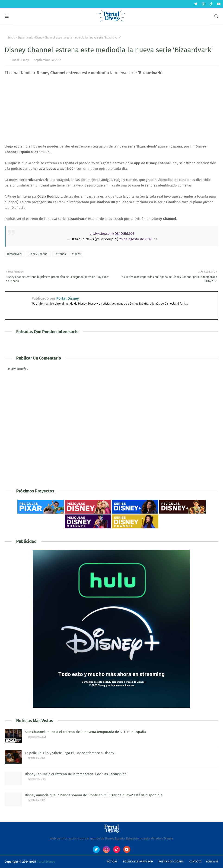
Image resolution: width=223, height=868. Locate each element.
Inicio (12, 38)
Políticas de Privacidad (138, 862)
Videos (76, 254)
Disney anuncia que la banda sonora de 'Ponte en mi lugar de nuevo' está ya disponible (94, 795)
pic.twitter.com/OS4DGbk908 (112, 234)
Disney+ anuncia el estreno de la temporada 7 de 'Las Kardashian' (76, 774)
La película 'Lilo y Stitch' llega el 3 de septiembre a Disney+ (70, 753)
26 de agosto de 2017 (135, 239)
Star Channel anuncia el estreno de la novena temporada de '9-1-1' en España (85, 732)
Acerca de (212, 862)
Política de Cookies (171, 862)
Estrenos (60, 254)
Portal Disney (20, 60)
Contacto (195, 862)
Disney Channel (38, 254)
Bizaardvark (25, 38)
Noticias (112, 862)
